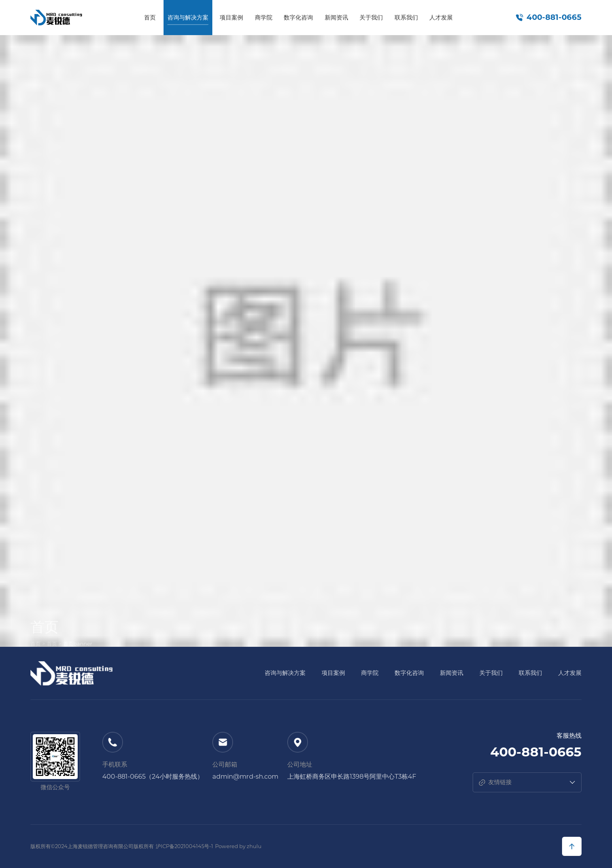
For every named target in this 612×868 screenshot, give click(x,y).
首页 (150, 18)
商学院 (264, 18)
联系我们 (406, 18)
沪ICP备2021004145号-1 (184, 846)
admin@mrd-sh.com (245, 777)
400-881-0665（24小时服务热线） (153, 777)
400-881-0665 (554, 17)
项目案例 (231, 18)
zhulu (254, 846)
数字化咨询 (298, 18)
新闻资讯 (336, 18)
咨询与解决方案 (188, 18)
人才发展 (441, 18)
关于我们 (371, 18)
